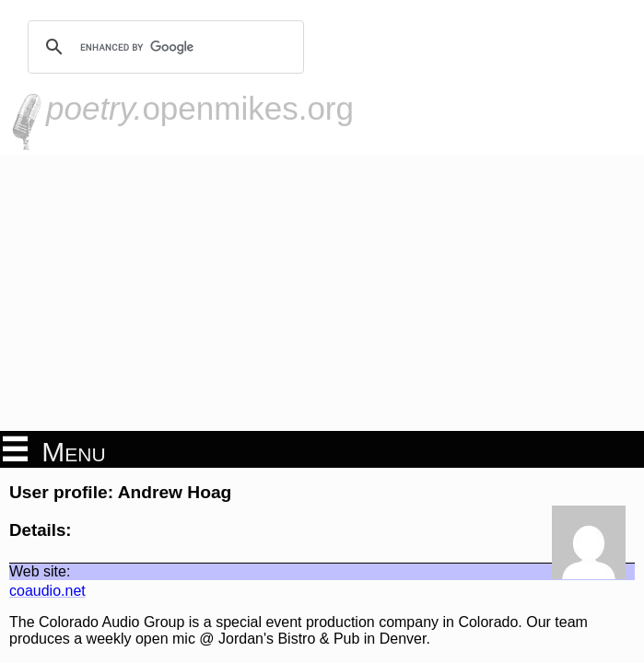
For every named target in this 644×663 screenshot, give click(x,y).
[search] (163, 47)
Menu (54, 450)
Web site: (40, 571)
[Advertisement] (322, 293)
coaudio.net (47, 591)
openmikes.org (200, 108)
